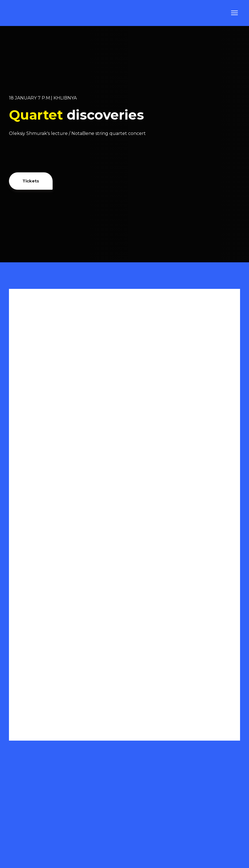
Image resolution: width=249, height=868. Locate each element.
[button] (31, 181)
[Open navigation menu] (234, 13)
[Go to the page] (24, 13)
